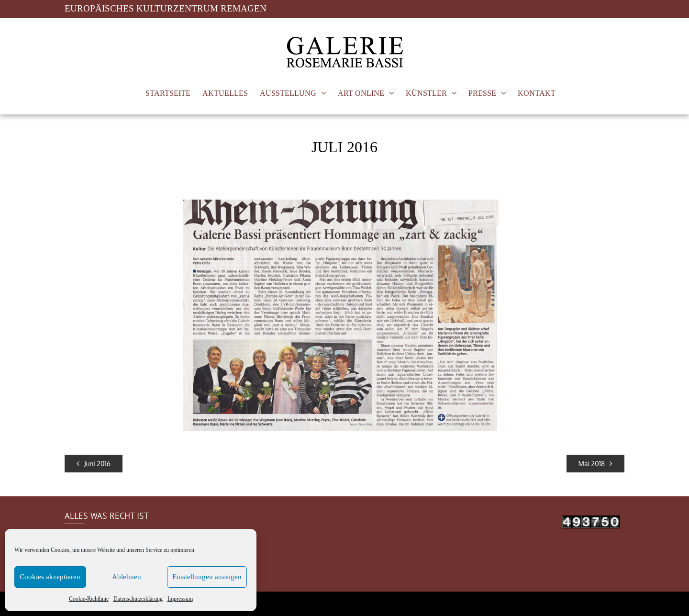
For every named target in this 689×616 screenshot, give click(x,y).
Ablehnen (127, 577)
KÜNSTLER (426, 93)
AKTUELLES (225, 93)
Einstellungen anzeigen (207, 577)
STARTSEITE (168, 93)
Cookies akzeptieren (50, 577)
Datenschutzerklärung (138, 599)
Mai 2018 (595, 464)
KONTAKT (537, 93)
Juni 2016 (94, 464)
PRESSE (482, 93)
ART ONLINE (361, 93)
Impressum (180, 599)
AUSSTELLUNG (288, 93)
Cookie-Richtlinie (89, 599)
